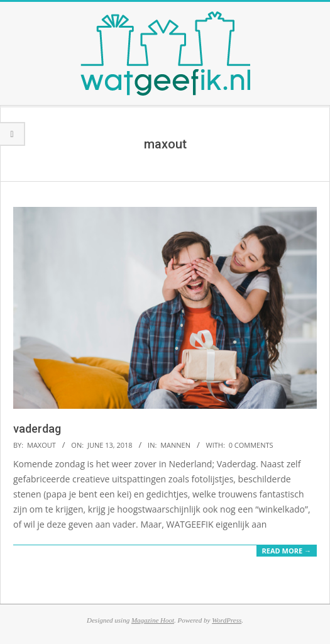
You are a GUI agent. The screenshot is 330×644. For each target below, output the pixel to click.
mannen (175, 445)
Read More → (287, 551)
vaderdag (37, 429)
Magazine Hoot (153, 620)
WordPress (227, 620)
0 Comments (251, 445)
